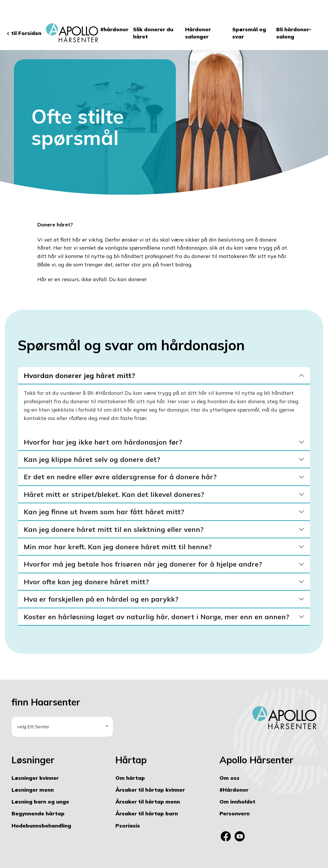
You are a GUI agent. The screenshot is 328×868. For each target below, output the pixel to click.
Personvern (235, 813)
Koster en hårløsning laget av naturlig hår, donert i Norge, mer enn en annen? (156, 617)
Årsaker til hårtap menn (148, 802)
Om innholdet (237, 802)
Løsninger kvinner (35, 778)
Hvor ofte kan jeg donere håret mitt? (86, 582)
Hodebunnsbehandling (41, 826)
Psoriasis (128, 826)
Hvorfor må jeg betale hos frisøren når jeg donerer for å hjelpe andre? (143, 564)
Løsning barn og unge (40, 802)
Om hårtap (130, 778)
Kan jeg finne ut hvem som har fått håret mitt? (104, 512)
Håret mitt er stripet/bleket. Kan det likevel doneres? (114, 494)
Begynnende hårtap (38, 813)
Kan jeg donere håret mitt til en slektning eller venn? (114, 529)
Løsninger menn (33, 790)
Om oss (230, 778)
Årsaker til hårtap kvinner (150, 790)
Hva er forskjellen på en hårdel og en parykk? (101, 599)
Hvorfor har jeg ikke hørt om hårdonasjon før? (103, 442)
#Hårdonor (234, 790)
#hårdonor (114, 29)
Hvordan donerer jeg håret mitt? (79, 375)
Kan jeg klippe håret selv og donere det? (92, 459)
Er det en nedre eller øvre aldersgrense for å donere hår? (120, 477)
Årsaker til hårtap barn (147, 813)
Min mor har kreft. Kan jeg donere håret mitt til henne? (118, 547)
